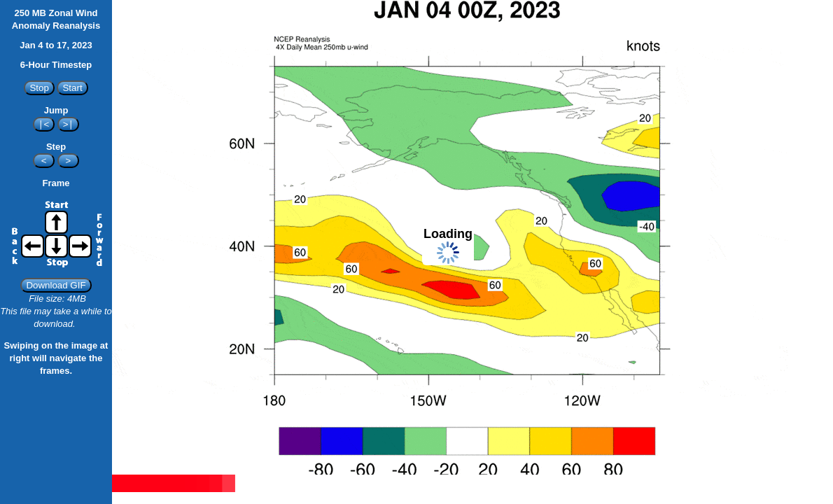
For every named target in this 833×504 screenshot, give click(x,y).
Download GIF (56, 285)
